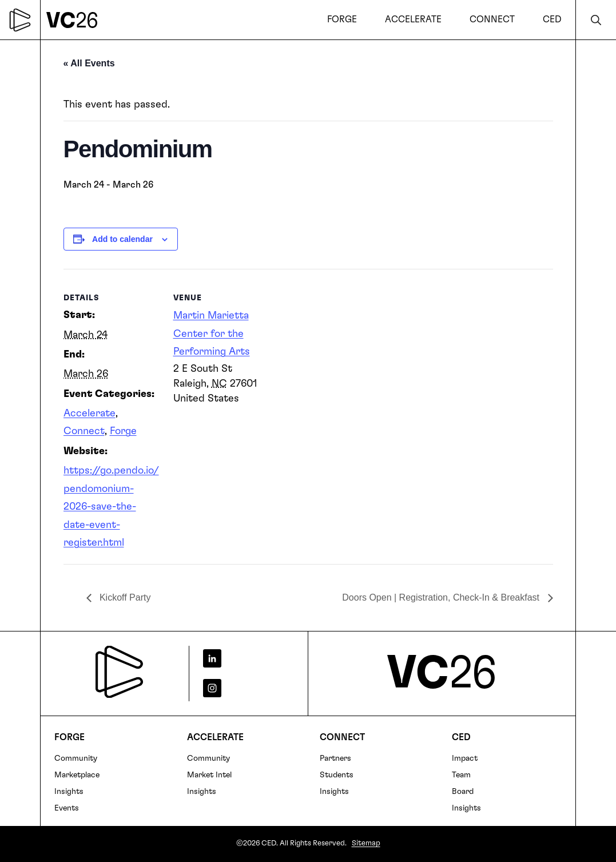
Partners (335, 758)
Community (76, 758)
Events (67, 808)
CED (461, 737)
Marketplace (77, 775)
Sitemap (366, 843)
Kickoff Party (124, 597)
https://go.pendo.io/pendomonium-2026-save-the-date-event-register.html (111, 507)
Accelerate (90, 414)
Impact (465, 758)
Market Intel (209, 775)
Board (463, 792)
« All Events (89, 63)
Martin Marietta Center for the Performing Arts (212, 334)
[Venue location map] (343, 348)
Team (461, 775)
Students (337, 775)
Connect (84, 431)
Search (596, 20)
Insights (69, 792)
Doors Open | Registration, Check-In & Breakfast (442, 597)
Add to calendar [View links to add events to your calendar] (122, 239)
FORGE (69, 737)
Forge (123, 431)
